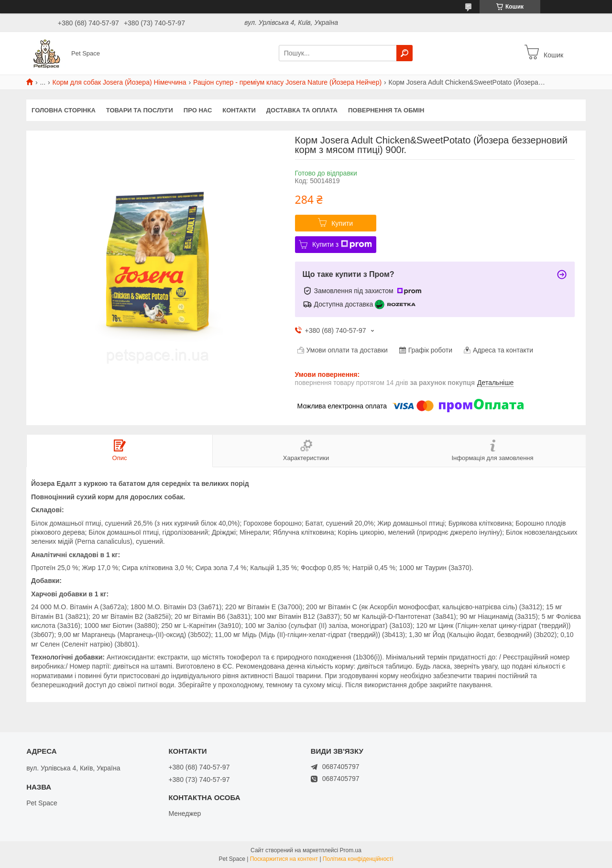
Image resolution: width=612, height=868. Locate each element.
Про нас (198, 110)
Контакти (239, 110)
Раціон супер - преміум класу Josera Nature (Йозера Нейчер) (287, 82)
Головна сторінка (64, 110)
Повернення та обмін (386, 110)
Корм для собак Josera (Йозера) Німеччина (120, 82)
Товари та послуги (140, 110)
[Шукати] (404, 53)
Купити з (342, 244)
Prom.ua (351, 850)
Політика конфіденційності (358, 859)
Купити (342, 223)
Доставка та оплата (302, 110)
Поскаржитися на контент (284, 859)
